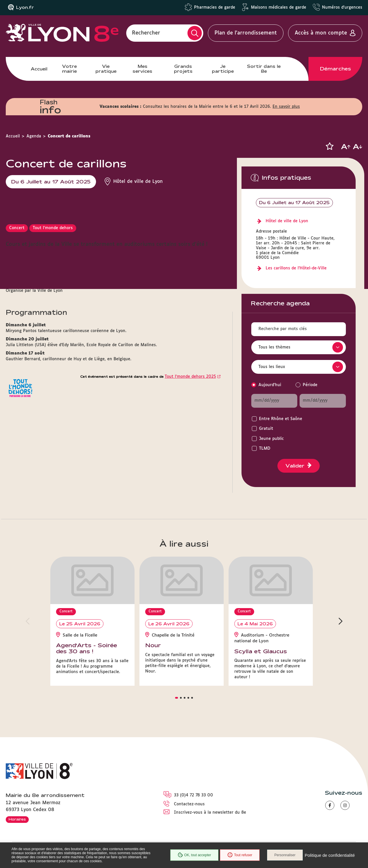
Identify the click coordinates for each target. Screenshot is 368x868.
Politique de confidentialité (330, 855)
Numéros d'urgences (342, 7)
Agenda (34, 136)
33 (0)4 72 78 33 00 (193, 795)
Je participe (223, 69)
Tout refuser (240, 855)
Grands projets (183, 69)
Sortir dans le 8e (264, 69)
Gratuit (266, 429)
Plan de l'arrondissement (246, 33)
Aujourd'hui (270, 385)
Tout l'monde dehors (53, 228)
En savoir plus (286, 107)
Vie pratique (106, 69)
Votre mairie (69, 69)
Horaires (17, 819)
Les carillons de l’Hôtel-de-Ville (296, 268)
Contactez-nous (189, 804)
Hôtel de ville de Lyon (287, 221)
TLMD (265, 449)
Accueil (39, 69)
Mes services (142, 69)
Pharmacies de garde (215, 7)
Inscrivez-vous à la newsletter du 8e (210, 813)
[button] (329, 146)
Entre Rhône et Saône (281, 419)
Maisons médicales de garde (279, 7)
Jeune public (271, 439)
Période (310, 385)
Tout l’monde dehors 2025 (190, 377)
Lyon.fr (25, 7)
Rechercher (146, 33)
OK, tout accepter (194, 855)
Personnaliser (285, 855)
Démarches (336, 69)
